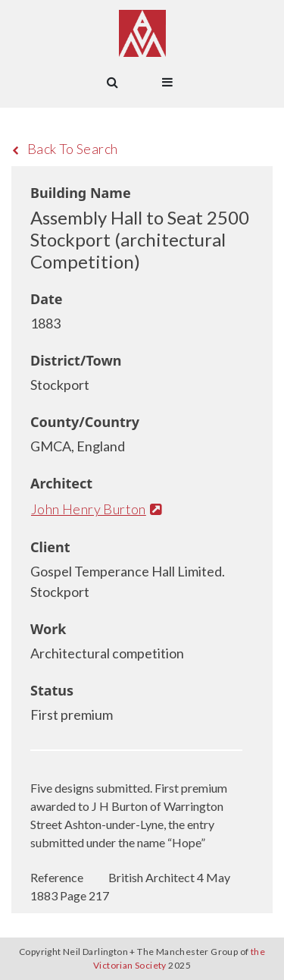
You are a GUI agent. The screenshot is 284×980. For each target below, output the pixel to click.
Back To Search (65, 149)
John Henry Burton (97, 509)
